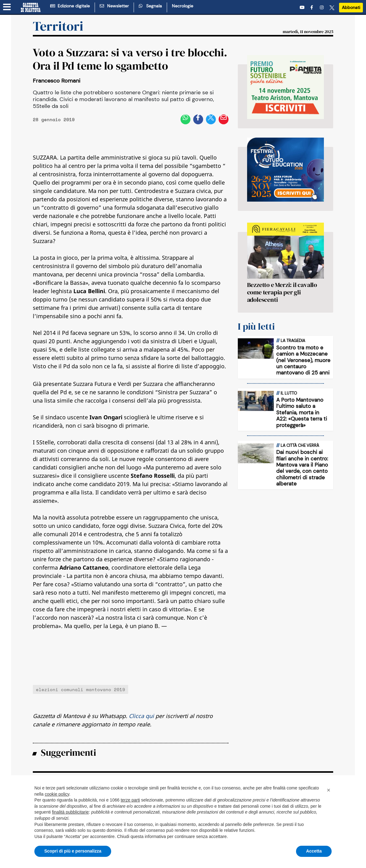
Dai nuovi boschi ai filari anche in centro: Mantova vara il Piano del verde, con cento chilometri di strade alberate (302, 468)
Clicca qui (141, 716)
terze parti (130, 800)
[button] (329, 790)
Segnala (150, 6)
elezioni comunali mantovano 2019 (81, 689)
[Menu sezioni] (7, 7)
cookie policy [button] (57, 794)
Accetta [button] (314, 851)
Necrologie (183, 6)
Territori (58, 26)
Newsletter (114, 6)
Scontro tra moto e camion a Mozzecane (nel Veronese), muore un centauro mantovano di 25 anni (303, 360)
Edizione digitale (70, 6)
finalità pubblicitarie (70, 812)
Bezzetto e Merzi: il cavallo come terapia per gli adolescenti (282, 292)
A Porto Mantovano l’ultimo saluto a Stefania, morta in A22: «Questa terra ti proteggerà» (302, 413)
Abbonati (351, 7)
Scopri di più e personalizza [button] (73, 851)
